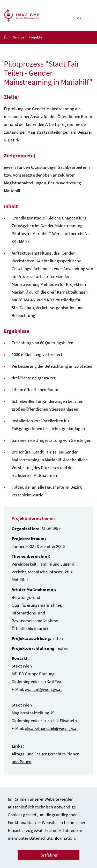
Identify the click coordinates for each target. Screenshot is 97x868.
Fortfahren (48, 855)
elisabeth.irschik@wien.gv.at (51, 728)
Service (18, 37)
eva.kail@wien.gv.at (43, 689)
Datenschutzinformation (52, 838)
